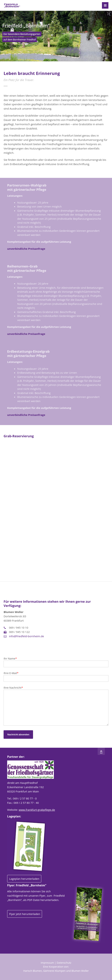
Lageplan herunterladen (24, 879)
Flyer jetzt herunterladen (25, 914)
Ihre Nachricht (13, 688)
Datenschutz (64, 963)
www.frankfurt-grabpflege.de (37, 810)
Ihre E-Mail (11, 673)
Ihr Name (10, 658)
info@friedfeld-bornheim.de (26, 636)
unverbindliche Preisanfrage (26, 249)
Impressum (47, 963)
